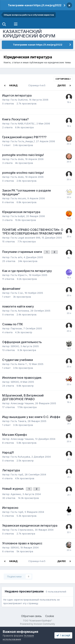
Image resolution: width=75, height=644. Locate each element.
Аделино (16, 494)
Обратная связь (31, 616)
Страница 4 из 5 (37, 85)
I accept (63, 635)
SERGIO (15, 346)
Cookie (50, 616)
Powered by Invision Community (37, 624)
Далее (62, 85)
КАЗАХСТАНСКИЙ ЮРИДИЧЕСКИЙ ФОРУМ (29, 34)
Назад (13, 85)
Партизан (16, 328)
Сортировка (63, 79)
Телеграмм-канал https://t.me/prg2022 (35, 5)
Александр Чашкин (22, 403)
